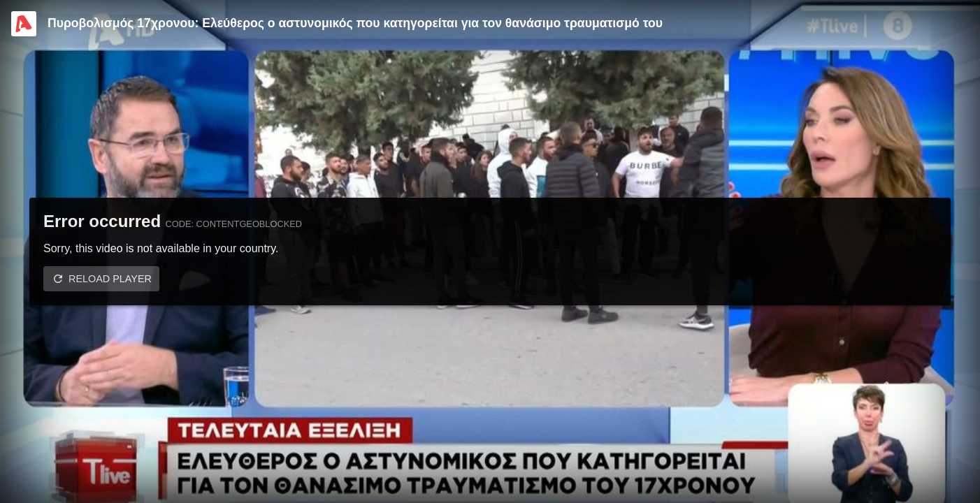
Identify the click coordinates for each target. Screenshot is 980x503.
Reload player (110, 279)
